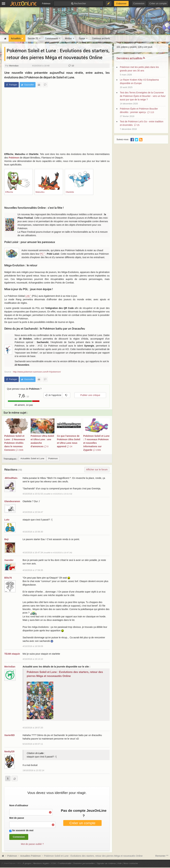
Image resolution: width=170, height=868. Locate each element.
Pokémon (14, 158)
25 (137, 125)
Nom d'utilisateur (19, 805)
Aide (120, 863)
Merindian (14, 66)
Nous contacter (131, 863)
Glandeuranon (12, 501)
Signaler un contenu (106, 863)
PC (42, 254)
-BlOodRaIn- (11, 478)
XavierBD (9, 735)
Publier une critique (90, 395)
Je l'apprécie (53, 395)
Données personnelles (84, 863)
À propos (27, 863)
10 (71, 66)
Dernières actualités (129, 58)
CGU (54, 863)
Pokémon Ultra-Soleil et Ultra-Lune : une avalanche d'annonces (42, 441)
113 (151, 112)
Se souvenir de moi (23, 830)
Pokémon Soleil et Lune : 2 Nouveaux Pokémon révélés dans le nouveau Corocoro (15, 443)
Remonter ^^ (162, 856)
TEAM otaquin (12, 654)
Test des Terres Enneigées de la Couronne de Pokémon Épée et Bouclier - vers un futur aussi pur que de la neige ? (143, 96)
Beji (6, 539)
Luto (7, 520)
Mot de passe (17, 818)
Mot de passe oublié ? (32, 844)
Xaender (9, 560)
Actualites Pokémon (31, 856)
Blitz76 (8, 578)
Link (28, 296)
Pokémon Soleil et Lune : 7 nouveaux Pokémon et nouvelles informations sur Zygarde (96, 443)
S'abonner (121, 3)
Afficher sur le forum (97, 470)
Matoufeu (40, 192)
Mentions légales (41, 863)
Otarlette (70, 192)
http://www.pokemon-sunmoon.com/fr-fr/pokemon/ (37, 372)
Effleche (9, 192)
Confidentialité (65, 863)
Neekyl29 (9, 751)
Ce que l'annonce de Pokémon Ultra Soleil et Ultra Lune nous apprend (69, 441)
